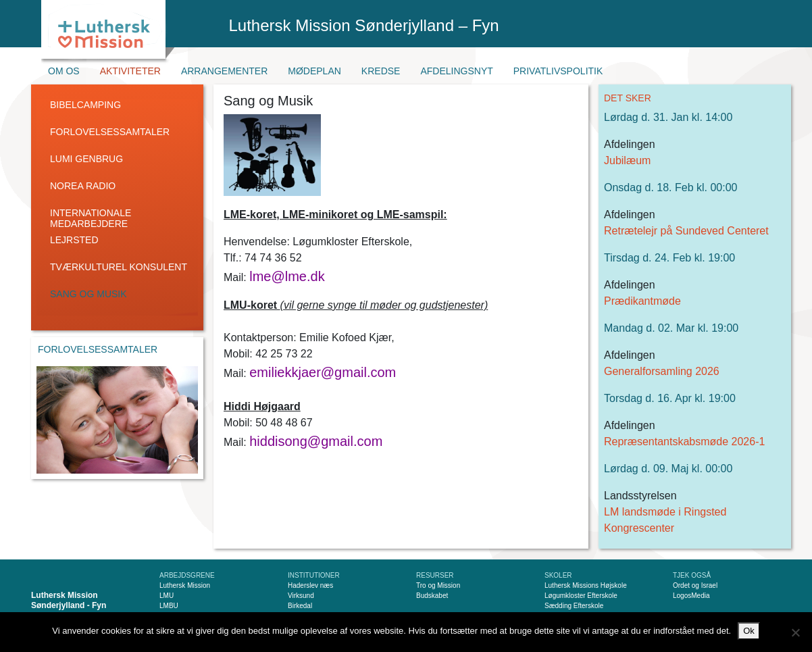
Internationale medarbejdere (91, 218)
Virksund (301, 596)
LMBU (169, 606)
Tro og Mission (438, 585)
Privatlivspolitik (558, 71)
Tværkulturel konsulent (119, 267)
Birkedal (300, 606)
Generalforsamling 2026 (662, 371)
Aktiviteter (130, 71)
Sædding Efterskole (574, 606)
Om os (64, 71)
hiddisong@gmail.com (316, 441)
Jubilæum (627, 160)
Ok (749, 631)
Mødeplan (314, 71)
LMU (167, 596)
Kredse (381, 71)
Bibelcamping (85, 105)
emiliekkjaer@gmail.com (323, 372)
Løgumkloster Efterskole (581, 596)
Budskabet (432, 596)
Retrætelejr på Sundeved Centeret (686, 231)
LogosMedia (691, 596)
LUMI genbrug (86, 159)
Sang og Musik (88, 294)
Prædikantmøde (642, 301)
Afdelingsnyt (456, 71)
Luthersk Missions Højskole (586, 585)
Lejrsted (74, 240)
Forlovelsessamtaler (110, 132)
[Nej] (795, 632)
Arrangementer (224, 71)
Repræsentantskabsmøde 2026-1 (684, 442)
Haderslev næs (310, 585)
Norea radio (83, 186)
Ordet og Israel (695, 585)
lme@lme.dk (287, 276)
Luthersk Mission (185, 585)
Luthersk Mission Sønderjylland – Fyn (364, 25)
